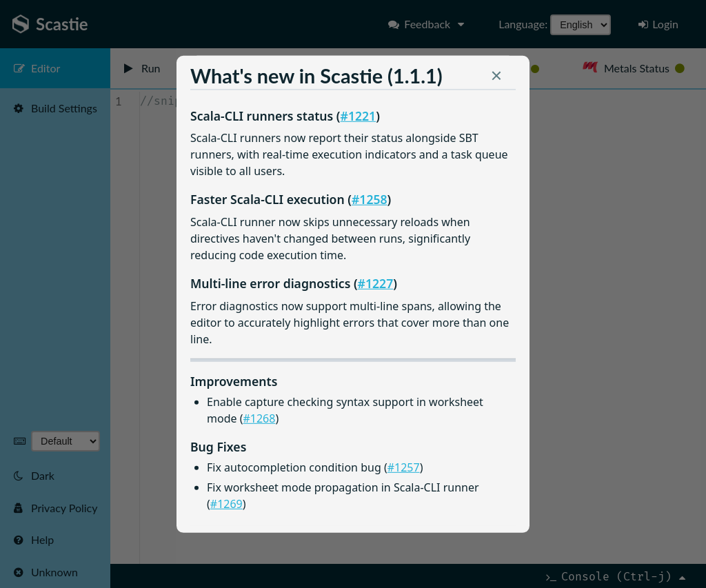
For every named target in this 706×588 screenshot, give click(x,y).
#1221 (359, 115)
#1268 (259, 418)
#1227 (376, 283)
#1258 (370, 199)
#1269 (226, 503)
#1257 (404, 467)
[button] (496, 79)
